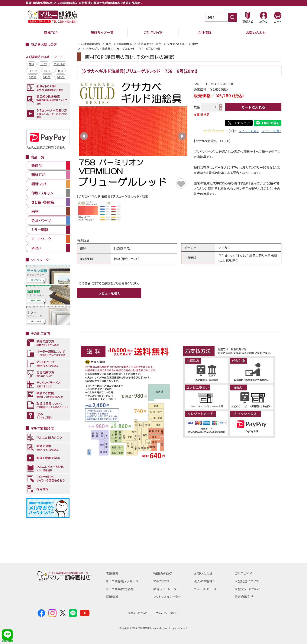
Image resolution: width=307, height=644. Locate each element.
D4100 (47, 77)
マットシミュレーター (167, 596)
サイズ (44, 64)
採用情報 (112, 596)
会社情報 (204, 32)
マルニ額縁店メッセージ (122, 581)
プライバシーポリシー (167, 613)
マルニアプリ (162, 581)
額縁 (31, 64)
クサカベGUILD (177, 44)
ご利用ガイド (153, 32)
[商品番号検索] (233, 17)
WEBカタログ (163, 573)
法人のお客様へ (205, 581)
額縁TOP (51, 32)
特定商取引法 (244, 596)
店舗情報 (112, 573)
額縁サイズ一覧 (102, 32)
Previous (84, 136)
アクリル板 (59, 64)
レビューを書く (271, 131)
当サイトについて (138, 613)
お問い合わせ (256, 32)
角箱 (61, 71)
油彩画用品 (125, 44)
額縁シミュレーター (167, 589)
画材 (109, 44)
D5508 (33, 77)
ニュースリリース (205, 589)
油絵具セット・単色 (149, 44)
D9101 (48, 71)
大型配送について (247, 581)
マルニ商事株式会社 (120, 589)
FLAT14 (33, 71)
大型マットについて (248, 589)
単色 (196, 44)
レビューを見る (249, 131)
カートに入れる (253, 107)
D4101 (61, 77)
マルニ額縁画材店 (88, 44)
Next (182, 136)
